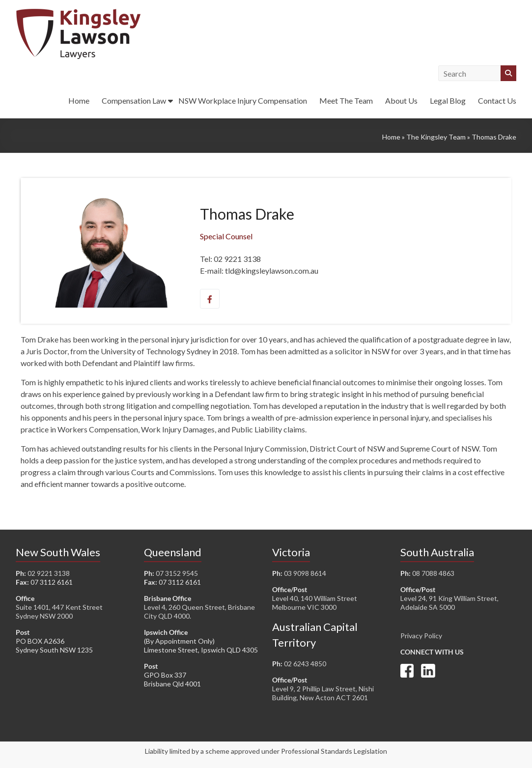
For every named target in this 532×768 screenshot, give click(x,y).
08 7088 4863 (433, 573)
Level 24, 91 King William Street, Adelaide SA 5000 (449, 603)
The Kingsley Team (436, 137)
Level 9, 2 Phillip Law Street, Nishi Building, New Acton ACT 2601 (323, 693)
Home (79, 100)
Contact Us (497, 100)
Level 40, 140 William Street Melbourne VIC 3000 (315, 603)
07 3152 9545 (177, 573)
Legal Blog (448, 100)
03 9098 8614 (305, 573)
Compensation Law (134, 100)
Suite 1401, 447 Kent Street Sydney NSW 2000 (59, 612)
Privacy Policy (421, 636)
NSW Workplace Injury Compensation (243, 100)
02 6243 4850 (305, 664)
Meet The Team (346, 100)
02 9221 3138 (49, 573)
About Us (401, 100)
